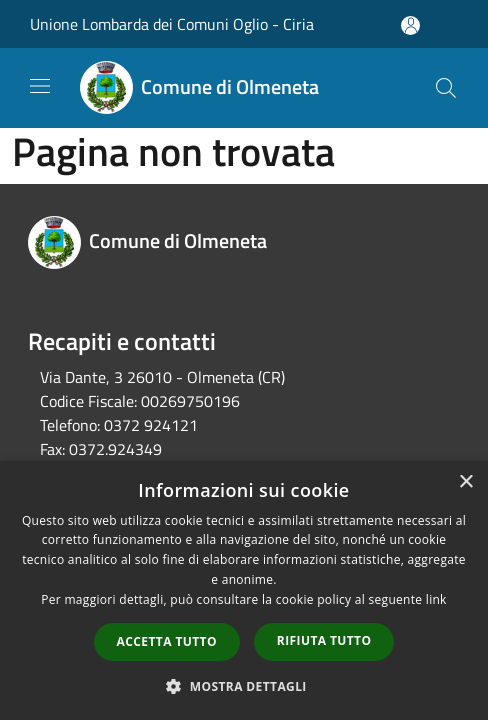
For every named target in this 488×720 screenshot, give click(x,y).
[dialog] (244, 590)
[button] (244, 686)
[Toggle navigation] (40, 86)
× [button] (465, 482)
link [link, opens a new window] (436, 599)
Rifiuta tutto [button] (324, 640)
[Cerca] (446, 88)
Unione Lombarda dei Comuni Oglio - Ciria (172, 24)
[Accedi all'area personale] (410, 25)
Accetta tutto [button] (167, 641)
